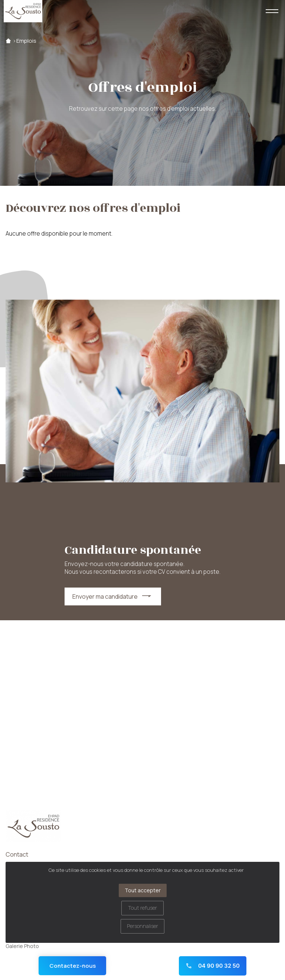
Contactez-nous (73, 966)
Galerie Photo (22, 946)
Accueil (8, 41)
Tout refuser (142, 908)
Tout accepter (143, 890)
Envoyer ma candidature (105, 596)
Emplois (26, 41)
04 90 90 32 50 (213, 966)
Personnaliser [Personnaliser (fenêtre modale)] (142, 926)
